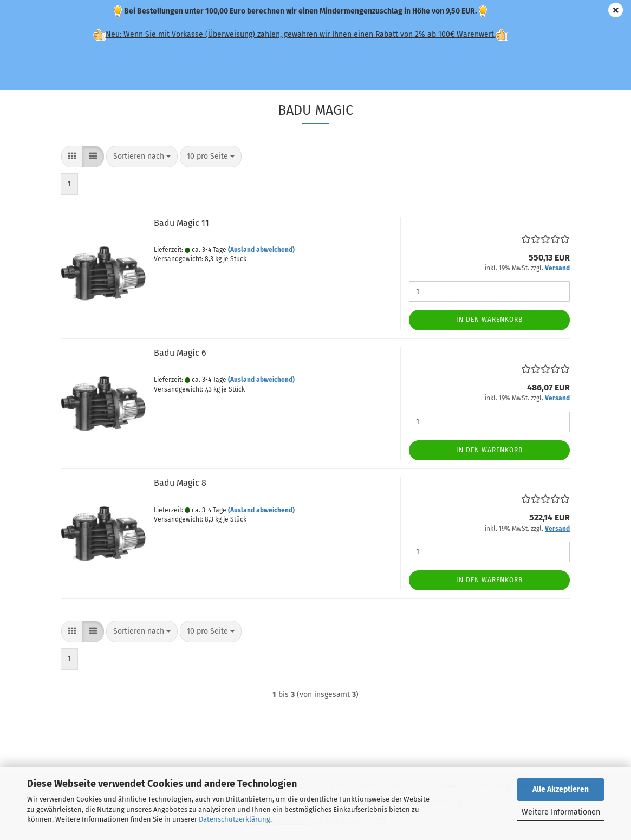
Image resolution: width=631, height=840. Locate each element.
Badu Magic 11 (181, 223)
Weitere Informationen (561, 812)
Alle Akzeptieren (561, 789)
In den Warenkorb (489, 320)
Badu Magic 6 (180, 353)
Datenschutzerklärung (235, 819)
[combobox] (142, 157)
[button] (72, 157)
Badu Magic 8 (180, 483)
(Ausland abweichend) (261, 250)
